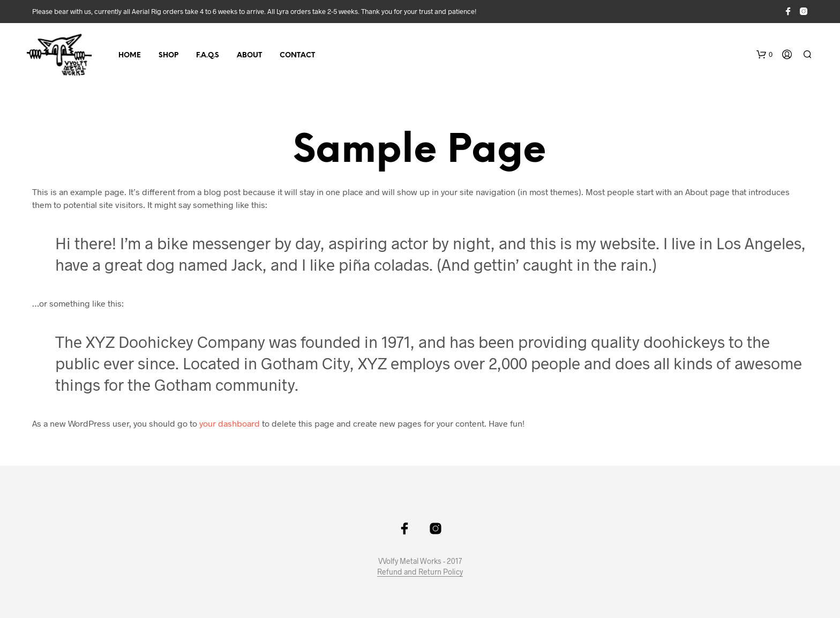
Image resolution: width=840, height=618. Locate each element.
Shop (168, 55)
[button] (764, 55)
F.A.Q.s (208, 55)
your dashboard (230, 423)
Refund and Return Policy (420, 572)
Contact (297, 55)
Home (130, 55)
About (249, 55)
